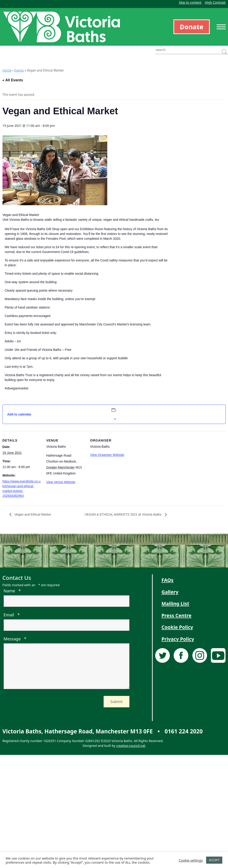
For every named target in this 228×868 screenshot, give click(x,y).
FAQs (168, 580)
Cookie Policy (177, 627)
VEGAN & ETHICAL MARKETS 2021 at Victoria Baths (124, 514)
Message (15, 639)
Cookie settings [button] (191, 860)
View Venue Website (61, 482)
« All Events (13, 80)
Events (19, 70)
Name (12, 591)
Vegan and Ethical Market (32, 514)
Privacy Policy (178, 639)
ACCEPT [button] (214, 860)
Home (7, 70)
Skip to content (190, 2)
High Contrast (215, 2)
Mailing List (175, 604)
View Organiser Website (107, 455)
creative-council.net (131, 746)
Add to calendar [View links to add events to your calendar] (19, 414)
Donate (192, 27)
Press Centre (177, 615)
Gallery (170, 592)
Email (12, 615)
